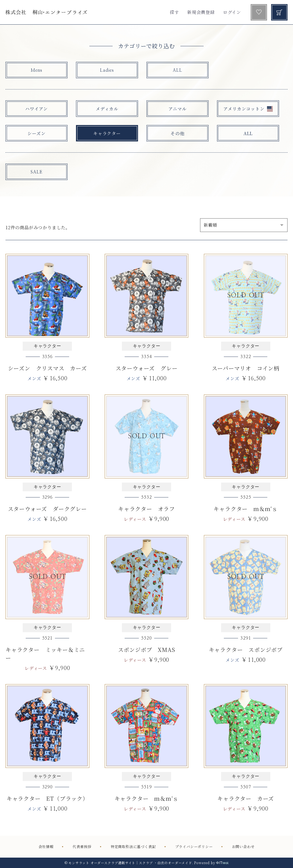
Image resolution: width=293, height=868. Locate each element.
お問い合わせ (243, 847)
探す (174, 12)
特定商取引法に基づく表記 (133, 847)
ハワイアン (36, 109)
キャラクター (107, 133)
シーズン (36, 133)
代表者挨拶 (82, 847)
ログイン (232, 12)
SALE (36, 172)
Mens (36, 70)
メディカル (107, 109)
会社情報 (46, 847)
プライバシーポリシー (194, 847)
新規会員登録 (201, 12)
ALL (177, 70)
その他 (177, 133)
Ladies (107, 70)
